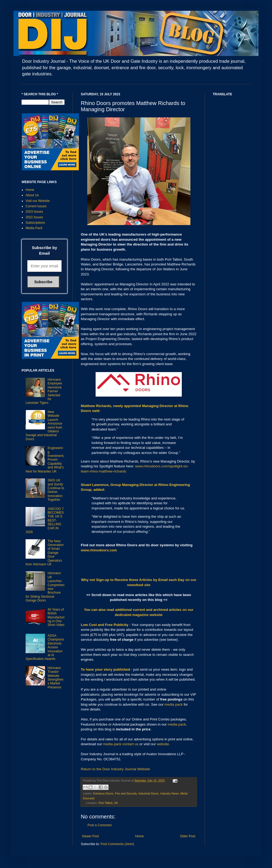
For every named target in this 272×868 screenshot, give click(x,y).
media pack (174, 704)
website (163, 744)
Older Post (188, 836)
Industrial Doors (149, 793)
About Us (32, 195)
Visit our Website (38, 201)
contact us (130, 744)
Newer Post (90, 836)
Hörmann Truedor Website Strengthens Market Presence (56, 678)
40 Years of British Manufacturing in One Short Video (56, 617)
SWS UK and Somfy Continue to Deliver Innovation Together (56, 490)
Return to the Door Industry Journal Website (115, 769)
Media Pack (34, 228)
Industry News (169, 793)
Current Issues (36, 206)
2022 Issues (34, 217)
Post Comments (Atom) (117, 844)
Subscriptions (35, 223)
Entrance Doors (103, 793)
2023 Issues (34, 212)
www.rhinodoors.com (99, 550)
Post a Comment (100, 825)
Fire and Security (126, 793)
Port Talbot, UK (108, 803)
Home (140, 836)
